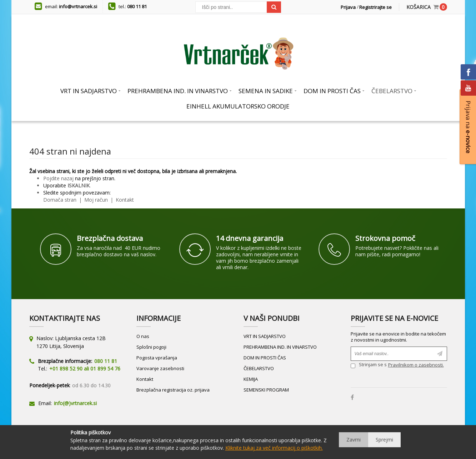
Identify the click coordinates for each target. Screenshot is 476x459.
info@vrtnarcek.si (78, 6)
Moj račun (97, 200)
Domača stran (60, 200)
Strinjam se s (369, 366)
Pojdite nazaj (58, 178)
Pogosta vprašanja (157, 358)
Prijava (348, 7)
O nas (143, 336)
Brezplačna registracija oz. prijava (173, 390)
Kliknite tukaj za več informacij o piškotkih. (274, 448)
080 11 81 (137, 6)
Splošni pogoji (151, 347)
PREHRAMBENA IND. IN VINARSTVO (280, 347)
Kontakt (124, 200)
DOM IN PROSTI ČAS (265, 358)
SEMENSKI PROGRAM (266, 390)
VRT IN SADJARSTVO (265, 336)
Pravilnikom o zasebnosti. (416, 365)
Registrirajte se (375, 7)
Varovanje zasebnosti (160, 368)
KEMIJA (251, 379)
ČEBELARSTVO (259, 368)
